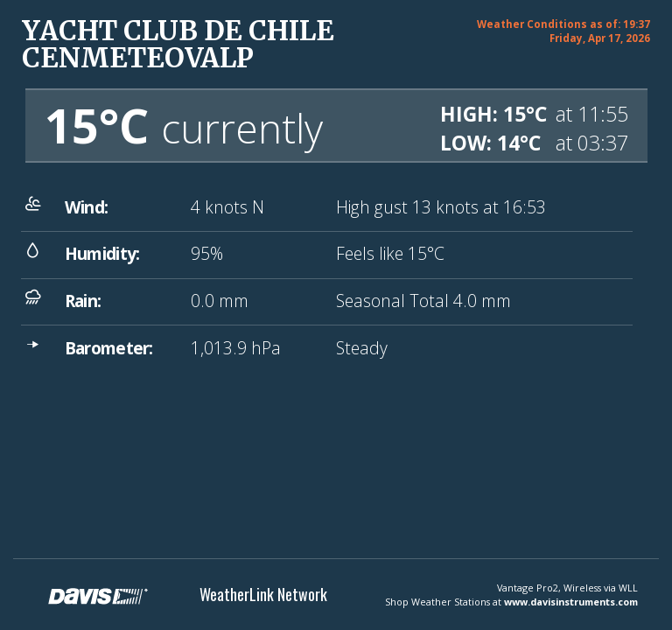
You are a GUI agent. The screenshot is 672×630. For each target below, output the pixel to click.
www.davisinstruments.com (571, 602)
